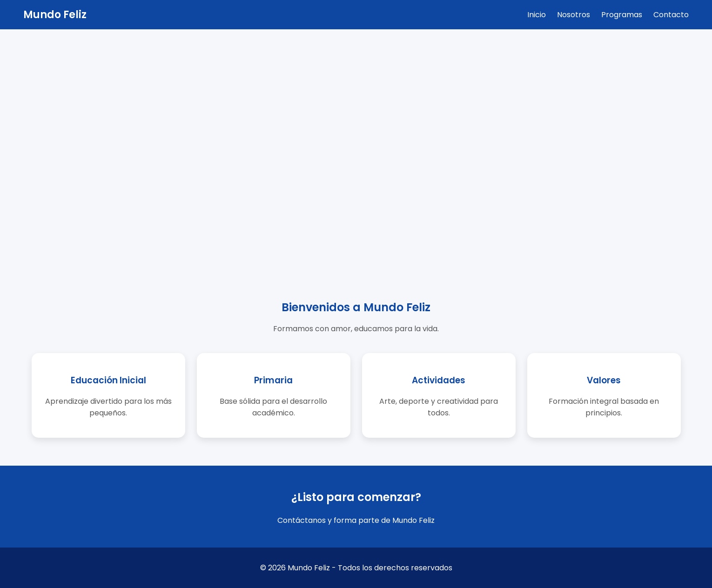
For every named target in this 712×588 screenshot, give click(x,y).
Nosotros (574, 15)
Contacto (671, 15)
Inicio (537, 15)
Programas (622, 15)
